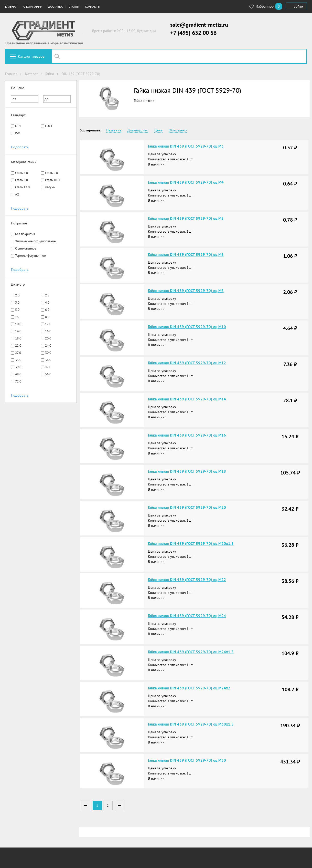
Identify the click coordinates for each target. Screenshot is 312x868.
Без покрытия (25, 234)
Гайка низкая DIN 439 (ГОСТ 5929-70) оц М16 (187, 435)
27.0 (18, 353)
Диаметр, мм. (138, 130)
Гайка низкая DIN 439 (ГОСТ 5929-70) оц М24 (187, 616)
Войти (298, 6)
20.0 (48, 338)
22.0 (18, 345)
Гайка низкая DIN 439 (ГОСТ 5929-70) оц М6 (186, 255)
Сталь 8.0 (21, 180)
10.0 (18, 324)
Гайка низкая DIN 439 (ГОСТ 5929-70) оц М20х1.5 (191, 544)
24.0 (48, 345)
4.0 (47, 302)
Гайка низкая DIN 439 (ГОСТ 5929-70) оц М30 (187, 760)
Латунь (50, 187)
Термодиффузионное (30, 256)
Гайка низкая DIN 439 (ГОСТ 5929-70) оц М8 (186, 291)
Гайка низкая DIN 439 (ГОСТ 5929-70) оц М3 (186, 146)
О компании (33, 7)
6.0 (47, 310)
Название (114, 130)
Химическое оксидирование (35, 241)
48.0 (18, 374)
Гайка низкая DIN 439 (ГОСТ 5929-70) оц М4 (186, 182)
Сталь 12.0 (22, 187)
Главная (11, 7)
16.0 (48, 331)
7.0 (17, 317)
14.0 (18, 331)
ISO (18, 133)
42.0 (48, 367)
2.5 (47, 295)
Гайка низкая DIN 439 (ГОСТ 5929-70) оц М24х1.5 (191, 652)
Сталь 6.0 (51, 173)
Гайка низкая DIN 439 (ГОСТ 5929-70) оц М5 (186, 218)
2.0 (17, 295)
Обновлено (178, 130)
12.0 (48, 324)
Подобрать (20, 147)
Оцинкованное (26, 248)
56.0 (48, 374)
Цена (158, 130)
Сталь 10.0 (52, 180)
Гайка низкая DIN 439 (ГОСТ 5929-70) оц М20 (187, 507)
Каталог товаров (31, 56)
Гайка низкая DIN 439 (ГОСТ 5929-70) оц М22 (187, 580)
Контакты (93, 7)
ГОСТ (49, 126)
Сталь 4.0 (21, 173)
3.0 (17, 302)
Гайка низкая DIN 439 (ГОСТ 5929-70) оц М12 (187, 363)
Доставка (55, 7)
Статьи (74, 7)
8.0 (47, 317)
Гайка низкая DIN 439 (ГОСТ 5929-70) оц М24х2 (189, 688)
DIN (18, 126)
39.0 (18, 367)
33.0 (18, 360)
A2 (17, 194)
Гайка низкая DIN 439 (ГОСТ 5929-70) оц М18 (187, 471)
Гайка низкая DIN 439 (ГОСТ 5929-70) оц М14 (187, 399)
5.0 (17, 310)
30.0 (48, 353)
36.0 (48, 360)
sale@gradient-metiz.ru (199, 25)
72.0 (18, 381)
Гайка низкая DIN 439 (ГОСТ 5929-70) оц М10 (187, 327)
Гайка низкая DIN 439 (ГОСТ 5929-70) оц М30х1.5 (191, 724)
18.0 (18, 338)
